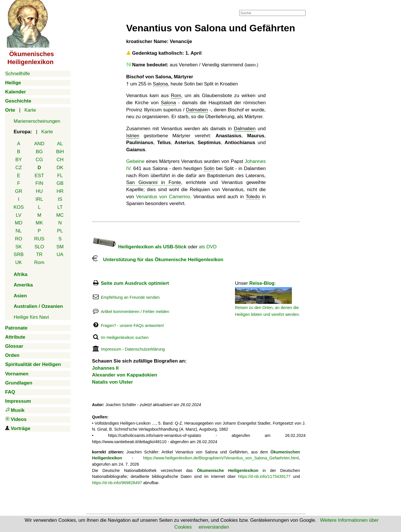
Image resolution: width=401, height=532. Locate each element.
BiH (60, 152)
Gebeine (135, 161)
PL (60, 231)
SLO (39, 247)
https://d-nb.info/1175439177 (264, 476)
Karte (30, 110)
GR (19, 191)
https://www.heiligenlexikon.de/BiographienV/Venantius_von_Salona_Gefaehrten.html (221, 458)
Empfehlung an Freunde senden (130, 297)
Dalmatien (197, 110)
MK (39, 223)
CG (39, 160)
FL (60, 176)
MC (60, 215)
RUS (39, 239)
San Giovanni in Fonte (154, 182)
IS (60, 199)
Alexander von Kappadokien (125, 375)
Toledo (253, 197)
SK (19, 247)
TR (39, 254)
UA (60, 254)
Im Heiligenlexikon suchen (125, 337)
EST (39, 176)
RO (19, 239)
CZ (19, 168)
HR (60, 191)
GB (60, 183)
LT (60, 207)
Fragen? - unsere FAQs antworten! (132, 326)
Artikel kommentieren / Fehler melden (135, 312)
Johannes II (105, 368)
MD (19, 223)
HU (39, 191)
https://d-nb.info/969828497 (117, 483)
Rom (39, 262)
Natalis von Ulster (112, 382)
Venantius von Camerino (163, 197)
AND (39, 144)
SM (60, 247)
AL (60, 144)
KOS (19, 207)
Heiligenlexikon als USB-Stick (139, 247)
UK (19, 262)
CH (60, 160)
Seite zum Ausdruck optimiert (135, 283)
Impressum (111, 349)
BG (39, 152)
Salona (160, 84)
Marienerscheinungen (37, 121)
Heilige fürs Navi (31, 317)
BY (19, 160)
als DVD (208, 247)
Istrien (133, 136)
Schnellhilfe (18, 74)
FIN (39, 183)
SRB (19, 254)
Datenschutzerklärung (145, 349)
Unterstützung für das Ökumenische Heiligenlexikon (158, 260)
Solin (209, 168)
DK (60, 168)
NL (19, 231)
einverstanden (214, 527)
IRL (39, 199)
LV (19, 215)
